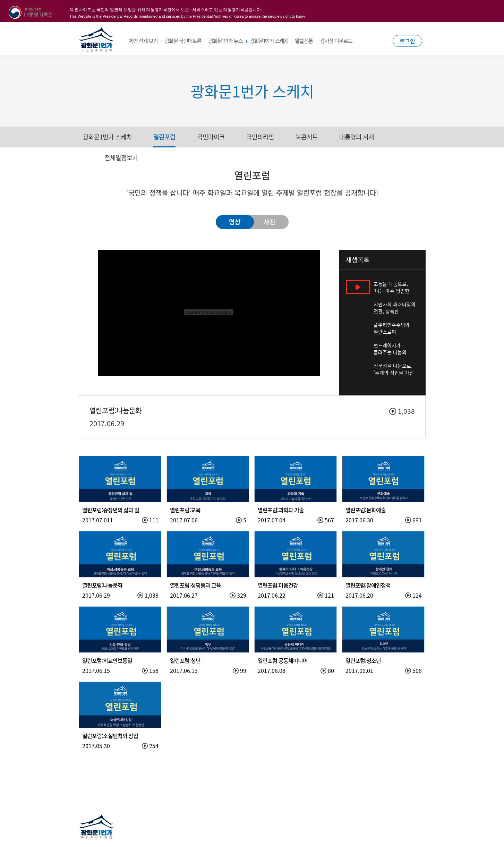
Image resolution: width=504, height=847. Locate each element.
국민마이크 (211, 137)
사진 (270, 222)
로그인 (407, 41)
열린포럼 (164, 137)
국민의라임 (260, 137)
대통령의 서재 (357, 137)
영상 (235, 222)
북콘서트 (307, 137)
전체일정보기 (121, 158)
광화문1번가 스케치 (107, 137)
